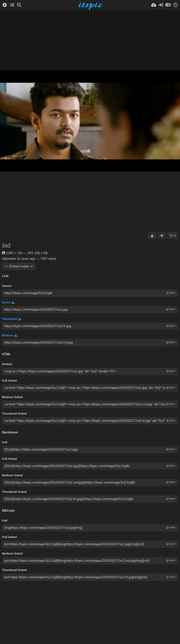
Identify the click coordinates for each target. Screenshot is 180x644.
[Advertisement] (90, 40)
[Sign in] (161, 5)
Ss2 (6, 245)
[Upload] (154, 5)
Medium (10, 335)
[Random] (12, 5)
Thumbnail (12, 319)
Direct (8, 302)
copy (171, 293)
